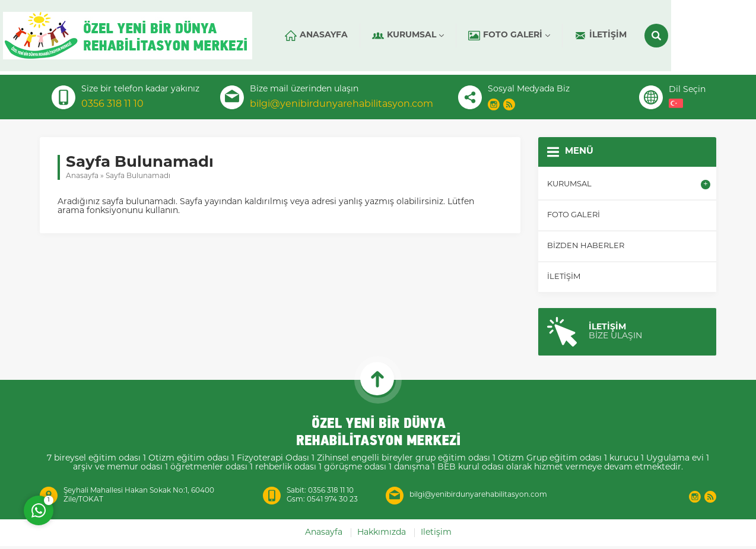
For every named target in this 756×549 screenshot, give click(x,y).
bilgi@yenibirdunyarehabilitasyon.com (342, 104)
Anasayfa (82, 176)
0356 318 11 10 (112, 104)
